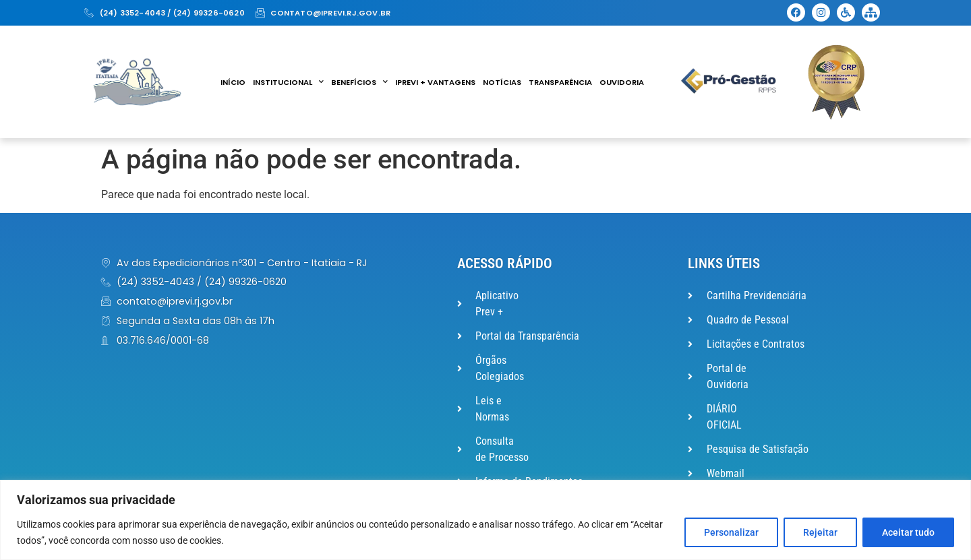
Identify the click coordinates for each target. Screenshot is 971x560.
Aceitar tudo (908, 532)
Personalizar (731, 532)
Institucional (288, 82)
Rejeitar (820, 532)
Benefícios (359, 82)
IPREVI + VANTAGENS (435, 82)
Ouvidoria (622, 82)
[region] (486, 520)
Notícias (502, 82)
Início (233, 82)
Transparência (560, 82)
